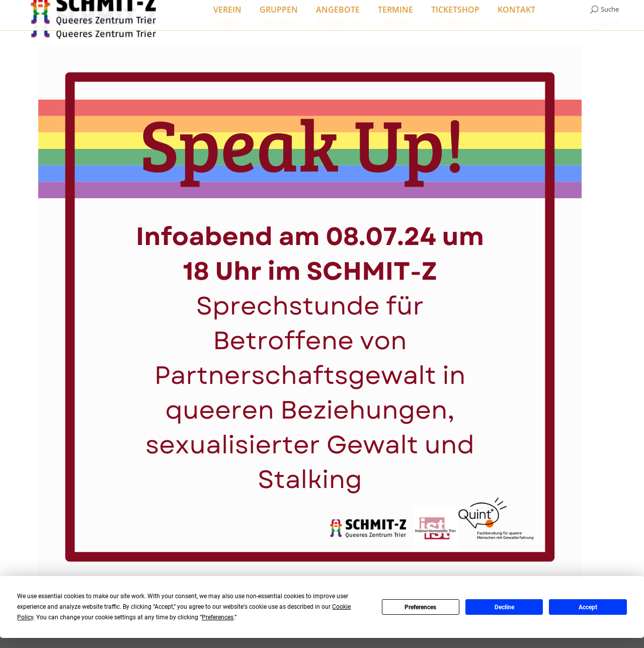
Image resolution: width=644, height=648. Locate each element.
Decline (504, 607)
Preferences (420, 607)
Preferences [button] (218, 617)
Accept (588, 607)
